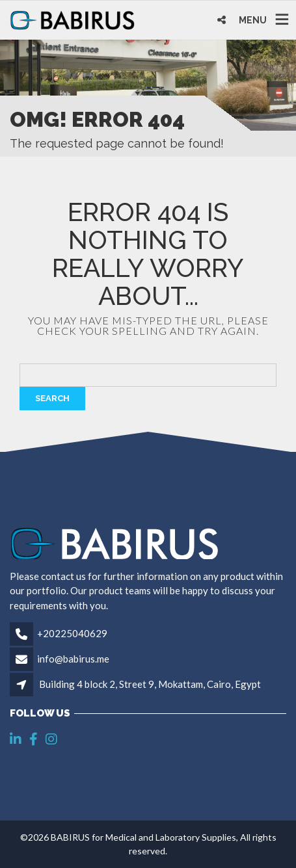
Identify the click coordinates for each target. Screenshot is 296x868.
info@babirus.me (73, 659)
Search (52, 398)
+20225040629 (72, 633)
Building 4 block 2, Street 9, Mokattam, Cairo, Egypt (150, 684)
